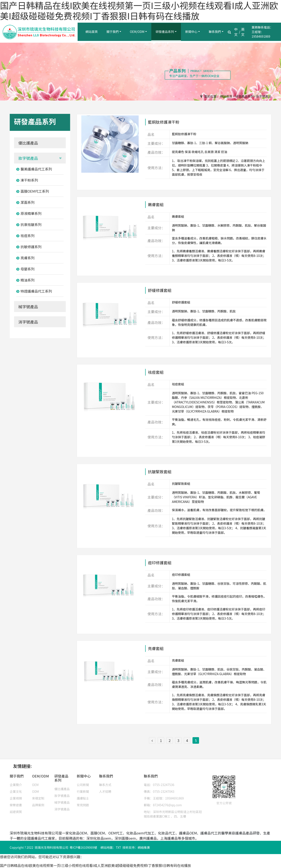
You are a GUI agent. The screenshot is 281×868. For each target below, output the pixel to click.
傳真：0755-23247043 (159, 788)
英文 (243, 32)
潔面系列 (24, 202)
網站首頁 (92, 32)
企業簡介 (16, 782)
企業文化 (16, 788)
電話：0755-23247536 (159, 782)
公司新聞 (83, 782)
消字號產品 (27, 322)
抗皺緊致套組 (160, 473)
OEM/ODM (137, 32)
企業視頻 (16, 795)
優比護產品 (27, 143)
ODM (35, 788)
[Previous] (152, 740)
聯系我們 (215, 32)
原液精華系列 (27, 213)
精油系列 (24, 280)
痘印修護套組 (160, 564)
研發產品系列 (165, 32)
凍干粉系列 (26, 180)
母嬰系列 (24, 269)
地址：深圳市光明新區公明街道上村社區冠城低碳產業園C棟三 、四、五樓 (173, 811)
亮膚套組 (156, 650)
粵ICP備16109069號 (83, 849)
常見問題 (83, 802)
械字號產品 (27, 307)
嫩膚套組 (156, 206)
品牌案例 (38, 802)
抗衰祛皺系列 (27, 224)
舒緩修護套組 (160, 292)
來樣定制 (38, 795)
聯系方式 (105, 782)
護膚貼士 (83, 795)
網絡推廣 (144, 849)
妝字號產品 (264, 96)
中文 (236, 32)
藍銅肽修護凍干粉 (163, 124)
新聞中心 (191, 32)
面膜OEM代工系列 (31, 191)
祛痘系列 (24, 236)
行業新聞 (83, 788)
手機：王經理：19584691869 (164, 795)
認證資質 (16, 809)
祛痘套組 (156, 374)
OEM (35, 782)
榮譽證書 (16, 802)
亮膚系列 (24, 258)
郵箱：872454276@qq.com (163, 802)
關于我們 (112, 32)
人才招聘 (105, 788)
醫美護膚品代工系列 (33, 169)
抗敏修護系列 (27, 247)
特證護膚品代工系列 (33, 291)
